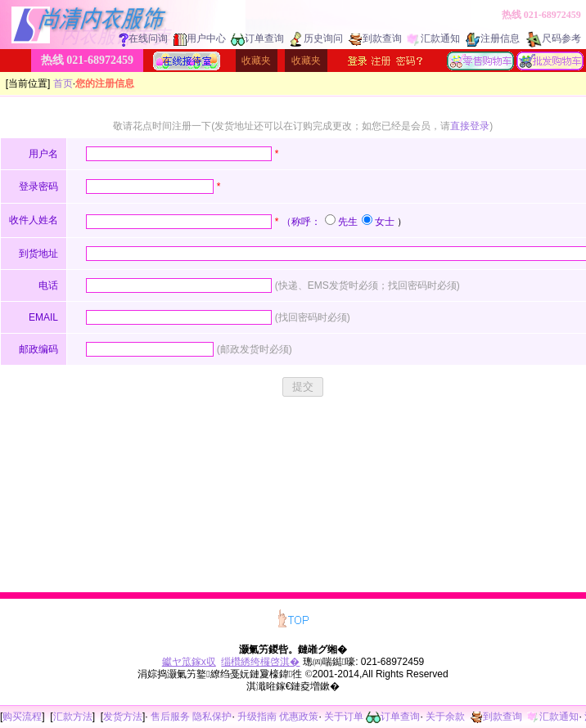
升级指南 (257, 717)
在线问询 (143, 38)
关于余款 (445, 717)
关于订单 (344, 717)
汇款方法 (73, 717)
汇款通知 (433, 38)
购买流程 (22, 717)
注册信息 (493, 38)
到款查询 (375, 38)
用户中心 (200, 38)
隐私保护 (212, 717)
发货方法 (123, 717)
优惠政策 (299, 717)
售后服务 (170, 717)
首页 (63, 83)
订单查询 (257, 38)
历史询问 (316, 38)
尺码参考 (553, 38)
